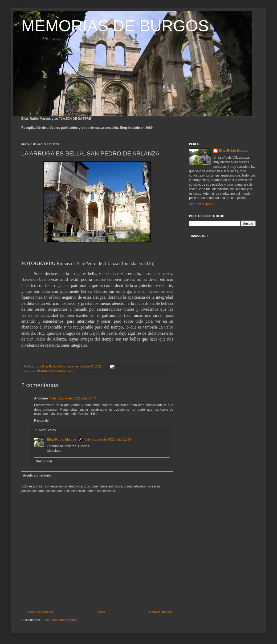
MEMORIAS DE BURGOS (115, 26)
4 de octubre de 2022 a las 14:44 (73, 398)
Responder (42, 421)
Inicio (101, 612)
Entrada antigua (160, 612)
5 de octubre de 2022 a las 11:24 (108, 439)
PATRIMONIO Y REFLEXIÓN (56, 371)
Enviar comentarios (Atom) (60, 620)
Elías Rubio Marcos (62, 439)
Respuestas (47, 430)
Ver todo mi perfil (201, 204)
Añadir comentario (37, 475)
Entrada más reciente (38, 612)
